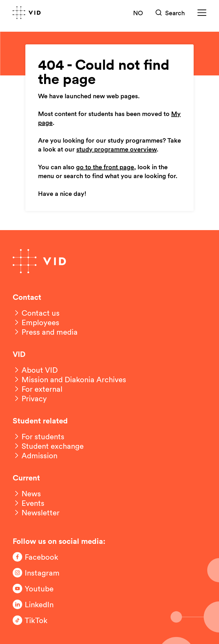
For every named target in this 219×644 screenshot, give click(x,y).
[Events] (29, 503)
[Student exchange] (48, 446)
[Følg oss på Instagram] (38, 573)
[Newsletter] (36, 512)
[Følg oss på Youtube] (38, 589)
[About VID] (35, 370)
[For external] (38, 389)
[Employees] (36, 322)
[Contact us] (36, 313)
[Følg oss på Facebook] (38, 557)
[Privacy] (30, 398)
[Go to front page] (27, 13)
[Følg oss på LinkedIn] (38, 604)
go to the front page (105, 167)
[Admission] (35, 455)
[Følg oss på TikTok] (38, 620)
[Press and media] (45, 332)
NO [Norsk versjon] (138, 13)
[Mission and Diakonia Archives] (69, 379)
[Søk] (170, 13)
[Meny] (202, 13)
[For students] (39, 436)
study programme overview (116, 150)
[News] (27, 493)
